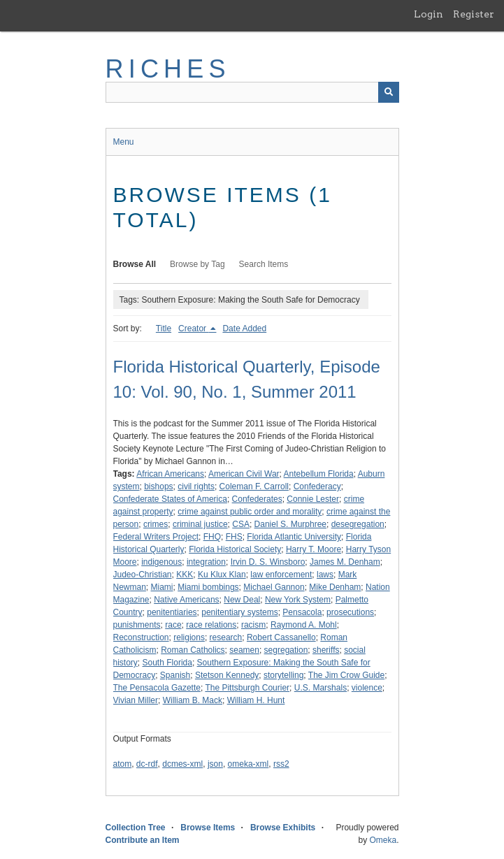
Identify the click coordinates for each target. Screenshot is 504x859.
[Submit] (389, 92)
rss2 (281, 764)
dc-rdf (147, 764)
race (173, 625)
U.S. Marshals (321, 688)
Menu (124, 142)
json (215, 764)
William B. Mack (193, 700)
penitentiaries (172, 612)
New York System (298, 600)
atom (123, 764)
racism (253, 625)
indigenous (161, 562)
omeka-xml (249, 764)
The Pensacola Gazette (157, 688)
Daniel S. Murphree (290, 524)
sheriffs (326, 650)
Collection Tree (136, 828)
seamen (244, 650)
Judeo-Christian (143, 575)
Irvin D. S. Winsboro (268, 562)
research (226, 637)
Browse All (135, 264)
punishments (137, 625)
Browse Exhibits (283, 828)
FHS (234, 537)
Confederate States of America (170, 499)
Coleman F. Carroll (254, 486)
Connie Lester (313, 499)
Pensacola (302, 612)
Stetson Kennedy (227, 675)
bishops (158, 486)
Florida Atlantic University (294, 537)
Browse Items (208, 828)
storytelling (283, 675)
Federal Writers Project (156, 537)
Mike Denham (335, 587)
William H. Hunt (256, 700)
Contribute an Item (143, 840)
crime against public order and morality (250, 512)
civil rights (196, 486)
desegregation (358, 524)
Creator (193, 329)
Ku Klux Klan (222, 575)
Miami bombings (208, 587)
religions (189, 637)
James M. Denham (345, 562)
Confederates (257, 499)
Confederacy (317, 486)
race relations (211, 625)
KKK (185, 575)
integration (206, 562)
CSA (241, 524)
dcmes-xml (182, 764)
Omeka (383, 840)
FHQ (212, 537)
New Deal (242, 600)
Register (474, 14)
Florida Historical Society (235, 549)
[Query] (252, 92)
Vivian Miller (136, 700)
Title (164, 329)
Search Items (264, 264)
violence (367, 688)
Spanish (175, 675)
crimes (156, 524)
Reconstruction (141, 637)
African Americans (170, 474)
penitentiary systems (239, 612)
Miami (162, 587)
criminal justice (200, 524)
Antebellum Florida (319, 474)
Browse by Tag (197, 264)
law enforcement (281, 575)
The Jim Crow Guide (346, 675)
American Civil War (244, 474)
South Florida (167, 663)
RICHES (168, 69)
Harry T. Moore (314, 549)
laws (325, 575)
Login (429, 14)
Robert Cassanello (281, 637)
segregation (286, 650)
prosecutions (350, 612)
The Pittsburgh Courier (247, 688)
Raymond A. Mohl (304, 625)
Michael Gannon (274, 587)
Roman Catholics (193, 650)
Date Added (244, 329)
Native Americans (186, 600)
